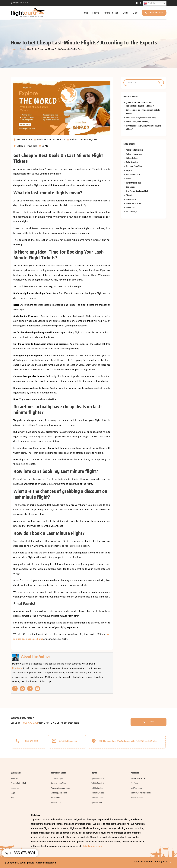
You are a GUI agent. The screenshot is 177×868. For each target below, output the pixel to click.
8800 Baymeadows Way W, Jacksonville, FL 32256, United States (124, 741)
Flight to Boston (97, 788)
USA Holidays (131, 212)
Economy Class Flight (134, 166)
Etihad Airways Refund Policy (137, 122)
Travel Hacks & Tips (134, 203)
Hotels (129, 179)
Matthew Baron (23, 139)
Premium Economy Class (60, 788)
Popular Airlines (137, 798)
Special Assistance (138, 778)
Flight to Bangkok (97, 783)
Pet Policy (134, 783)
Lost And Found (136, 788)
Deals (126, 13)
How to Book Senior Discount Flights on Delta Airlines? (144, 128)
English (149, 3)
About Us (14, 778)
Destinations (55, 798)
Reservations (56, 802)
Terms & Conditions (143, 861)
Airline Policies (111, 13)
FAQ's (13, 793)
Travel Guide (131, 199)
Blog (135, 13)
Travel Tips (130, 208)
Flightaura (17, 668)
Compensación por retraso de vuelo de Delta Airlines (143, 112)
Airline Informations (134, 154)
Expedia (129, 170)
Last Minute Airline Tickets (141, 793)
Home (85, 13)
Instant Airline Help (134, 183)
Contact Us (149, 722)
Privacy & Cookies (163, 861)
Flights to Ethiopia (97, 793)
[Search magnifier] (159, 83)
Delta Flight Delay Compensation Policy (141, 118)
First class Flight (57, 778)
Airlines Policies (132, 158)
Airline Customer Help (135, 150)
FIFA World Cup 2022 (134, 175)
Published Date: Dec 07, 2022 (49, 139)
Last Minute (131, 187)
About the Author (36, 656)
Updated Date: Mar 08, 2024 (82, 139)
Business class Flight (58, 783)
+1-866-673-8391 (154, 13)
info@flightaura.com (19, 3)
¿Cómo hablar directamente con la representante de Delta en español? (140, 104)
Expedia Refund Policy (19, 783)
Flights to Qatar (96, 802)
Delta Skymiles (132, 162)
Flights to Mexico (97, 778)
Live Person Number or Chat (137, 191)
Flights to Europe (97, 798)
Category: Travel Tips (25, 146)
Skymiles (130, 195)
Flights (96, 13)
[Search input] (141, 83)
